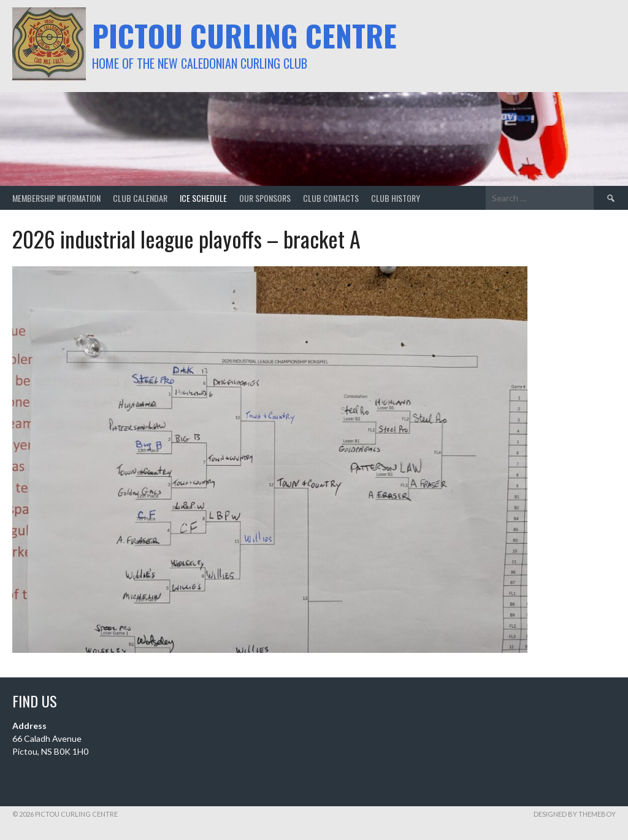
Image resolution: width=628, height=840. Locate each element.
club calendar (140, 198)
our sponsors (265, 198)
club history (396, 198)
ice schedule (203, 198)
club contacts (331, 198)
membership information (56, 198)
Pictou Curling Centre (244, 35)
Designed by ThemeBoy (575, 814)
